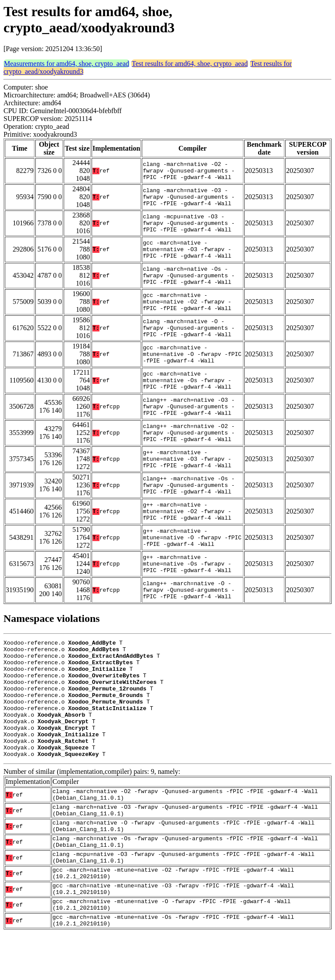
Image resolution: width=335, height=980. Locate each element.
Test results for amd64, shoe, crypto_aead (190, 64)
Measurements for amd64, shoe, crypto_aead (67, 64)
